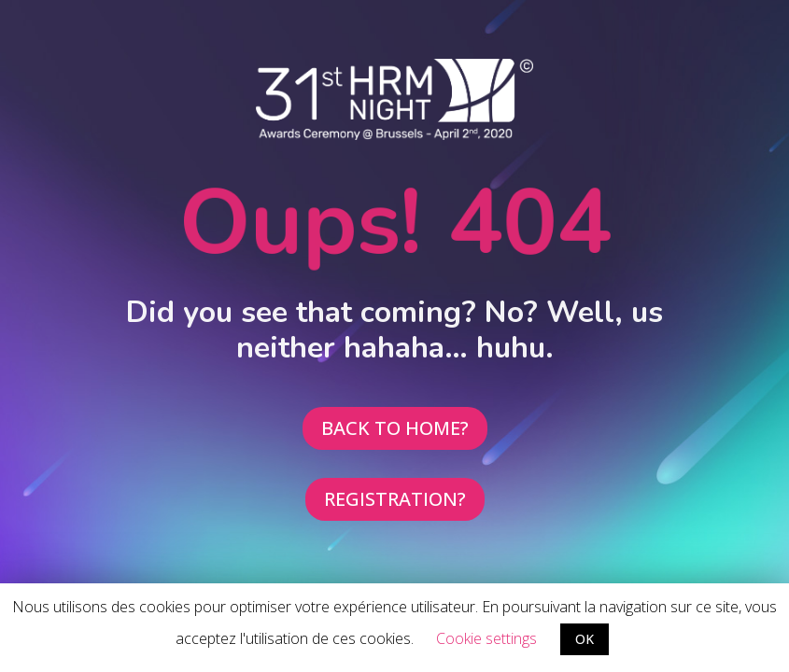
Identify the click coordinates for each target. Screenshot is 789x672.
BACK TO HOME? (395, 428)
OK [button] (585, 639)
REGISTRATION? (395, 499)
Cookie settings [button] (486, 638)
